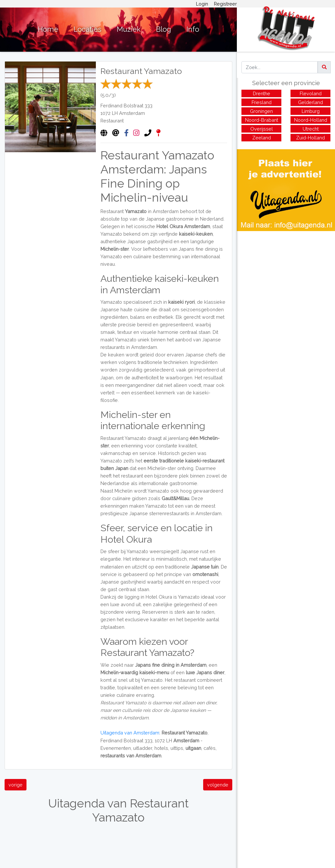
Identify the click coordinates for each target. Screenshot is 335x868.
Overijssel (262, 129)
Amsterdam (132, 113)
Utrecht (311, 129)
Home (48, 29)
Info (193, 29)
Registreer (225, 4)
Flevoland (311, 93)
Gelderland (310, 102)
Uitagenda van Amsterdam (130, 733)
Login (202, 4)
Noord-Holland (311, 120)
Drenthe (262, 93)
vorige (16, 785)
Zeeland (262, 138)
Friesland (262, 102)
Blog (164, 29)
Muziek (129, 29)
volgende (218, 785)
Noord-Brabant (262, 120)
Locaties (88, 29)
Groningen (261, 111)
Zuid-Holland (310, 138)
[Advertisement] (286, 277)
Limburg (311, 111)
